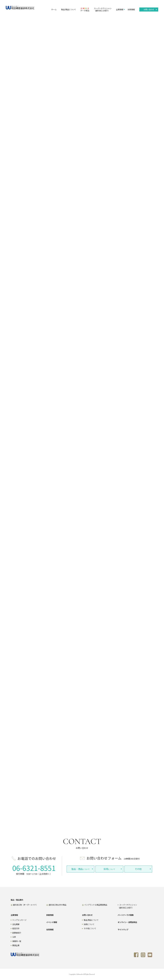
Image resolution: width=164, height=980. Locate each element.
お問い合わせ (149, 9)
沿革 (14, 937)
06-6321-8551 (34, 868)
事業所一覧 (17, 941)
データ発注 (85, 9)
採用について (89, 924)
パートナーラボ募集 (126, 915)
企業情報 (120, 9)
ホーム (54, 9)
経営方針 (16, 928)
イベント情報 (52, 922)
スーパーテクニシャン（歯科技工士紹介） (103, 9)
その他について (90, 928)
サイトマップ (123, 930)
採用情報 (131, 9)
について (81, 869)
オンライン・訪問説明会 (127, 922)
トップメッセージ (19, 920)
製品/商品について (69, 9)
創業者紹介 (17, 933)
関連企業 (16, 945)
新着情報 (50, 915)
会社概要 (16, 924)
